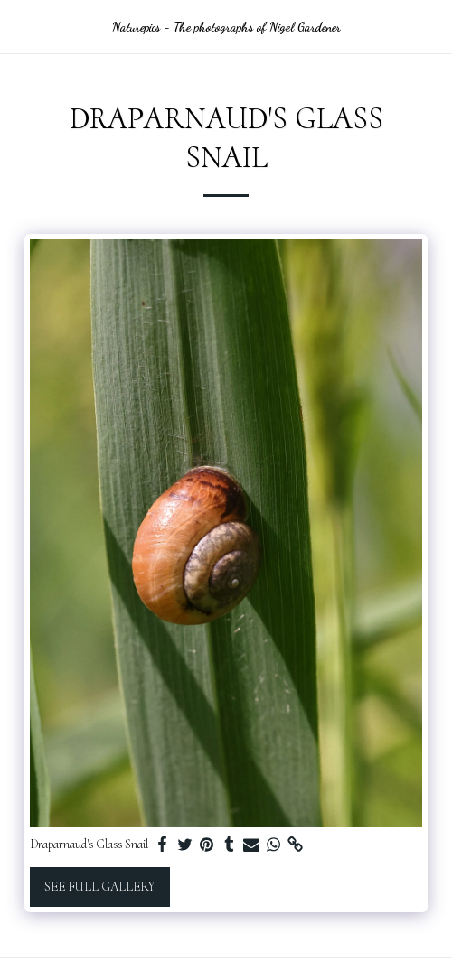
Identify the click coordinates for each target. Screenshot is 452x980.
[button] (20, 26)
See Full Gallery (99, 887)
